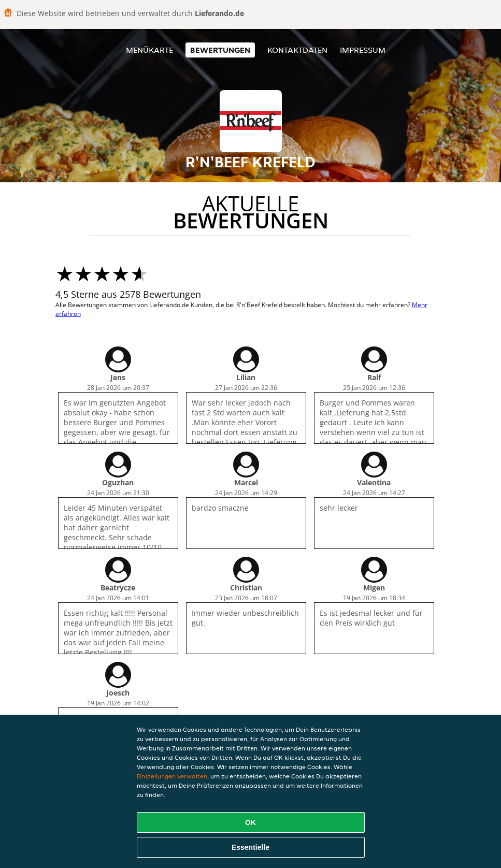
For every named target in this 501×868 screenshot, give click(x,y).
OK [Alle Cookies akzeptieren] (250, 822)
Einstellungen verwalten (172, 776)
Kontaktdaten (297, 50)
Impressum (363, 50)
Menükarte (149, 50)
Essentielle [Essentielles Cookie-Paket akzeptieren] (250, 847)
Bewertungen (220, 50)
